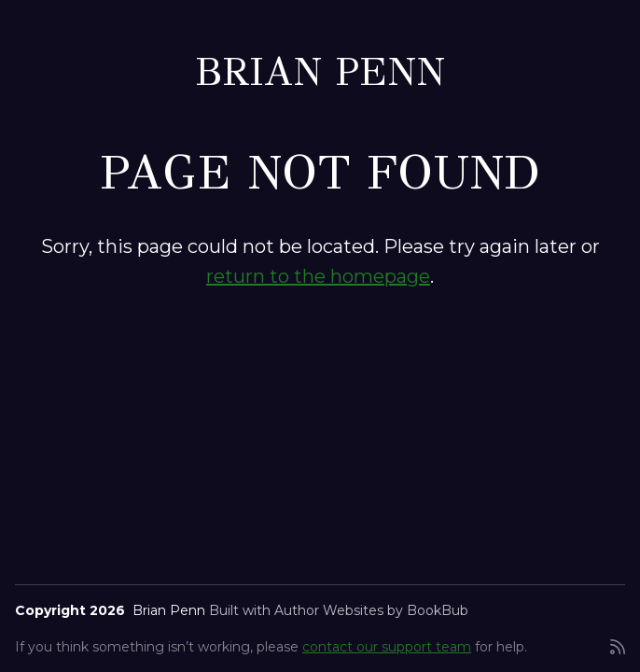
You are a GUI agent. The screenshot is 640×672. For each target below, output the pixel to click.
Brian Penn (320, 72)
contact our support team (387, 647)
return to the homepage (318, 276)
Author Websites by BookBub (371, 610)
